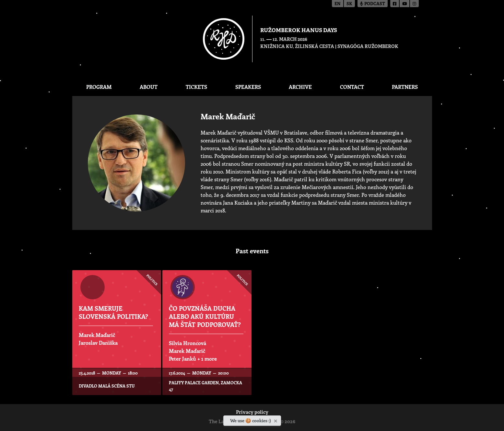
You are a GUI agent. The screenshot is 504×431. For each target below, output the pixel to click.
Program (99, 87)
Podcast (373, 4)
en (338, 4)
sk (349, 4)
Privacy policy (252, 413)
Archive (300, 87)
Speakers (248, 87)
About (149, 87)
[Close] (276, 420)
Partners (405, 87)
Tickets (196, 87)
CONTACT (352, 87)
